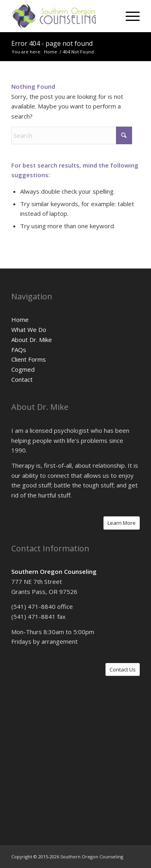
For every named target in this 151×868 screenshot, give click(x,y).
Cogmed (23, 369)
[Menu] (129, 16)
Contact (22, 379)
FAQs (19, 350)
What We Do (29, 330)
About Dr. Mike (32, 340)
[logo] (63, 16)
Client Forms (29, 359)
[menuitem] (129, 16)
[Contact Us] (123, 670)
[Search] (72, 135)
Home (20, 319)
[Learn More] (122, 523)
